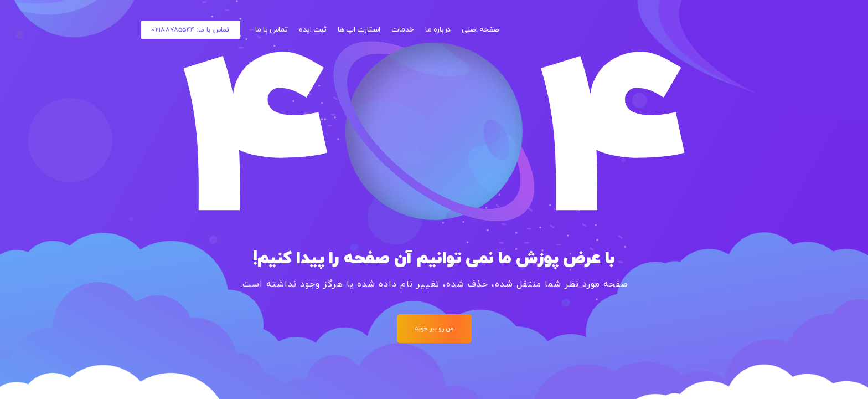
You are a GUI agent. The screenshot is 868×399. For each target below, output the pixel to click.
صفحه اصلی (480, 30)
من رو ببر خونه (434, 329)
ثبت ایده (312, 30)
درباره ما (438, 30)
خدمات (403, 30)
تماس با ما (272, 30)
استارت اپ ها (359, 30)
